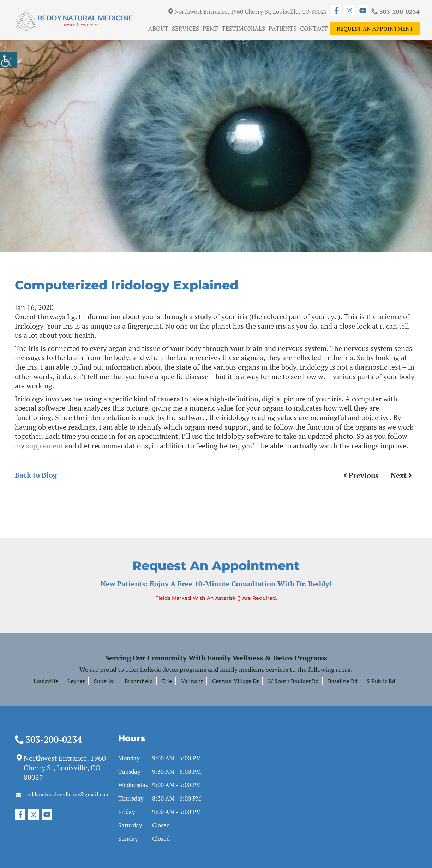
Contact (314, 28)
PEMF (210, 28)
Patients (283, 28)
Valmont (192, 681)
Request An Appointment (375, 29)
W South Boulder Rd (293, 681)
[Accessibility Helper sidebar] (8, 60)
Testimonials (243, 28)
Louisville (46, 681)
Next (401, 475)
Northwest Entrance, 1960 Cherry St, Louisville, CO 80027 (248, 11)
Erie (167, 681)
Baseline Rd (343, 681)
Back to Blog (36, 475)
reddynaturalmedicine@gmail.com (63, 794)
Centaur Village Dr (235, 681)
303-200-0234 (396, 11)
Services (185, 28)
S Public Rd (381, 681)
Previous (361, 475)
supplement (44, 446)
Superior (105, 681)
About (158, 28)
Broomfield (139, 681)
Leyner (76, 681)
